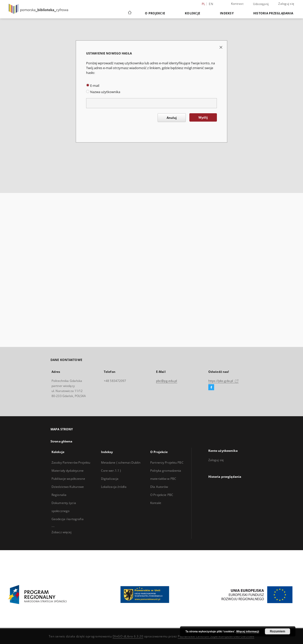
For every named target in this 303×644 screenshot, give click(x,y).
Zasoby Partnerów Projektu (71, 463)
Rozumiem (278, 631)
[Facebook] (211, 387)
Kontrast (237, 4)
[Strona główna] (129, 13)
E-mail (93, 86)
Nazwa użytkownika (103, 92)
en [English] (211, 4)
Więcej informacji (248, 631)
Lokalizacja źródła (114, 487)
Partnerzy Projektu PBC (167, 463)
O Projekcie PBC (162, 495)
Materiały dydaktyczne (68, 471)
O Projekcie (155, 13)
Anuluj (172, 118)
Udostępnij (261, 4)
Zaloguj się (286, 4)
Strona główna (61, 441)
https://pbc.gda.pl (223, 381)
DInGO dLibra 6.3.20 (128, 636)
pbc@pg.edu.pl (167, 381)
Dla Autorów (159, 487)
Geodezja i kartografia (68, 519)
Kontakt (156, 503)
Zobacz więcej (62, 532)
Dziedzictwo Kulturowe (68, 487)
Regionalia (59, 495)
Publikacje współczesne (68, 479)
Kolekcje (193, 13)
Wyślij (203, 117)
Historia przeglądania (273, 13)
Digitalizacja (110, 479)
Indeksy (227, 13)
